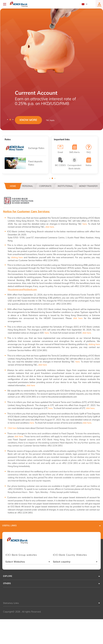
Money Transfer (88, 186)
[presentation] (17, 542)
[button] (52, 69)
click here (50, 227)
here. (78, 362)
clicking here (17, 257)
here (85, 224)
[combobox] (28, 562)
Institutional (65, 186)
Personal (28, 186)
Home (13, 186)
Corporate (45, 186)
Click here (12, 428)
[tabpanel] (52, 69)
